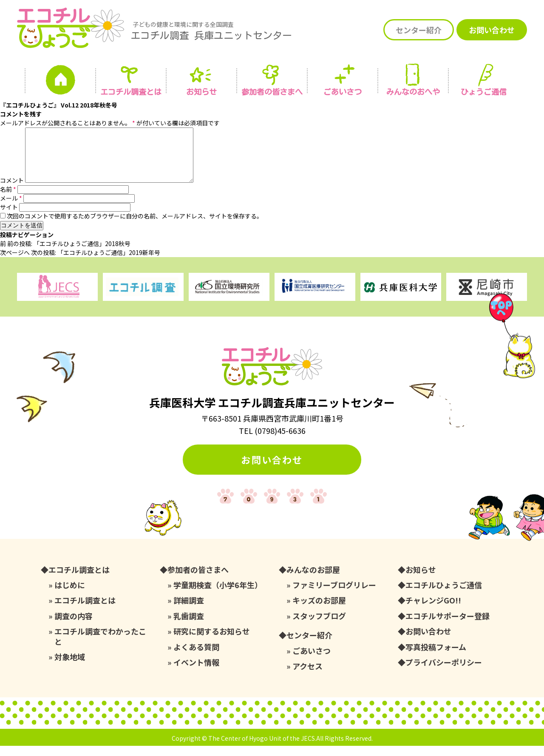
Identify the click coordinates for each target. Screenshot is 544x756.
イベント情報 (196, 672)
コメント (12, 190)
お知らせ (201, 92)
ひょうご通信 (484, 92)
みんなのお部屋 (313, 580)
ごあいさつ (312, 661)
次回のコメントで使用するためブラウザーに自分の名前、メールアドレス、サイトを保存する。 (135, 226)
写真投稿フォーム (436, 657)
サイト (9, 217)
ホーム (60, 82)
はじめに (70, 595)
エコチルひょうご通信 (444, 595)
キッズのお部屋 (319, 610)
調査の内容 (74, 626)
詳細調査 (189, 610)
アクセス (307, 676)
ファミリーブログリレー (334, 595)
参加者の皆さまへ (272, 92)
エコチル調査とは (131, 92)
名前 (8, 199)
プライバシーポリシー (444, 672)
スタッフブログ (319, 626)
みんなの (413, 92)
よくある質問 (196, 657)
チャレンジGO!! (433, 610)
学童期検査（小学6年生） (218, 595)
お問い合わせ (492, 30)
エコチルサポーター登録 (448, 626)
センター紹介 (419, 30)
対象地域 (70, 667)
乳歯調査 (189, 626)
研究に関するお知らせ (212, 641)
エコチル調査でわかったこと (100, 647)
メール (11, 208)
